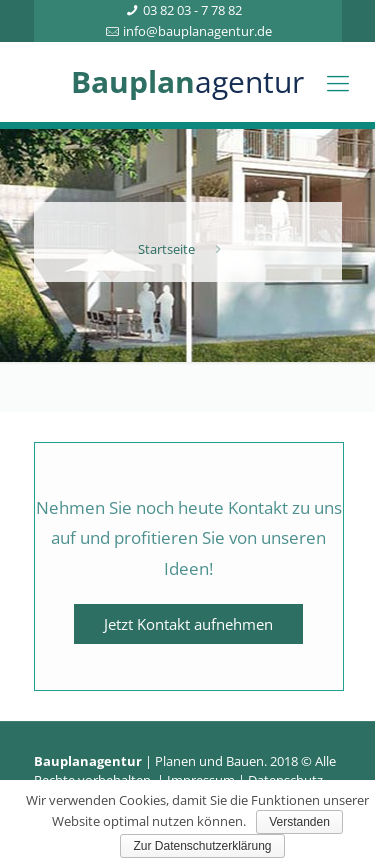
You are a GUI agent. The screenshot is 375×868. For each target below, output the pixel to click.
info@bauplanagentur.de (197, 31)
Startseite (166, 249)
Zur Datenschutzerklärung (202, 846)
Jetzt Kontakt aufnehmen (188, 624)
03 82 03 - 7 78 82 (192, 10)
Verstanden (299, 822)
